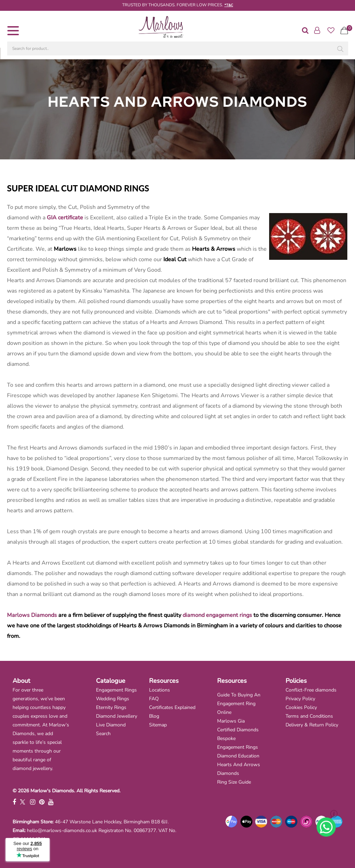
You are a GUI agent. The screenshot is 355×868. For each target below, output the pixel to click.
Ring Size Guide (234, 782)
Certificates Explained (172, 707)
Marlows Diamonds (32, 615)
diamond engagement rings (217, 615)
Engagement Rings (116, 690)
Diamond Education (238, 756)
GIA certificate (65, 218)
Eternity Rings (111, 707)
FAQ (154, 699)
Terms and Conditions (309, 716)
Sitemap (158, 725)
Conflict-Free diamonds (311, 690)
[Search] (339, 51)
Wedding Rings (113, 699)
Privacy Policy (300, 699)
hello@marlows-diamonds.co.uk (62, 831)
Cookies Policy (301, 707)
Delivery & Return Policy (312, 725)
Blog (154, 716)
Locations (160, 690)
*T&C (229, 5)
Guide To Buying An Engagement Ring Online (239, 704)
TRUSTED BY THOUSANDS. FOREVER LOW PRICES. (173, 5)
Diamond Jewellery (117, 716)
